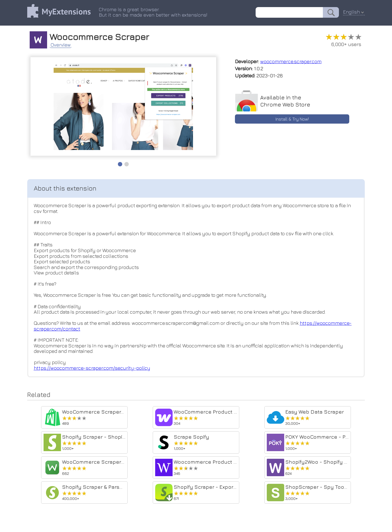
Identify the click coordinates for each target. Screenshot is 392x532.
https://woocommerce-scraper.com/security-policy (92, 369)
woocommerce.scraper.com (291, 61)
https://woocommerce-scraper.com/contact (83, 330)
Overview (61, 45)
